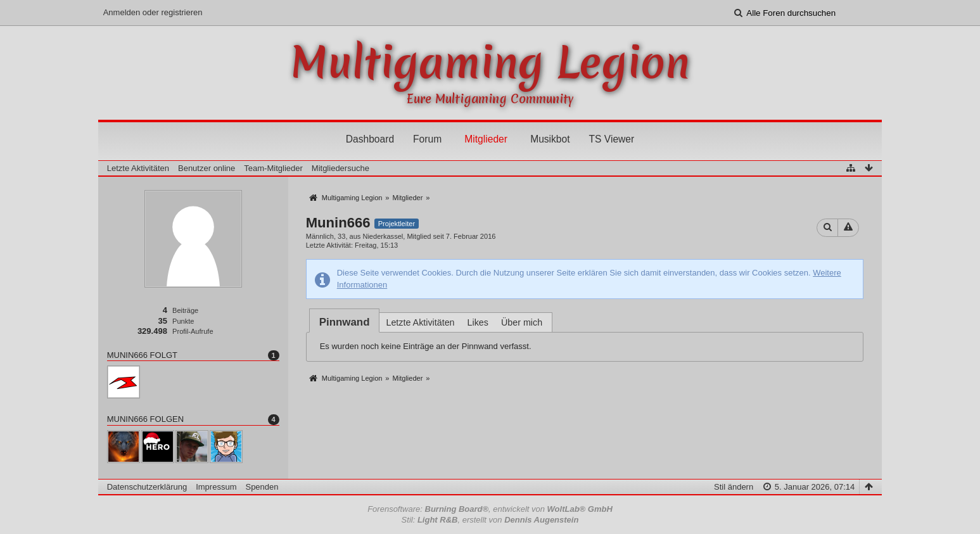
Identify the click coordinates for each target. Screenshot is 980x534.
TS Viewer (612, 139)
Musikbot (550, 139)
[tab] (345, 322)
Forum (427, 139)
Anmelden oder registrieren (153, 12)
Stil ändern (734, 487)
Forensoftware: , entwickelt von (490, 509)
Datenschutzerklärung (147, 487)
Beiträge (185, 310)
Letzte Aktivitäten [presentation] (420, 322)
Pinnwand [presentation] (345, 322)
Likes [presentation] (478, 322)
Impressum (216, 487)
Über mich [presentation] (522, 322)
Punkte (183, 321)
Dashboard (370, 139)
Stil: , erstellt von (490, 520)
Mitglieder (486, 139)
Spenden (262, 487)
